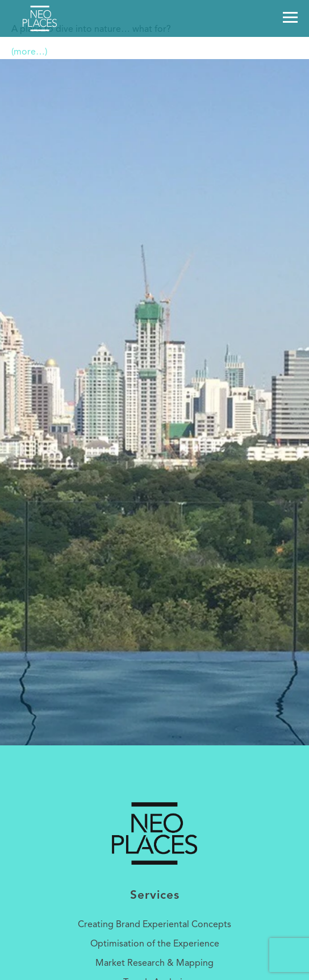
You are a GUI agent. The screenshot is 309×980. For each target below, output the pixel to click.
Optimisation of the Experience (155, 944)
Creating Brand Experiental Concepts (154, 925)
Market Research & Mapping (154, 964)
